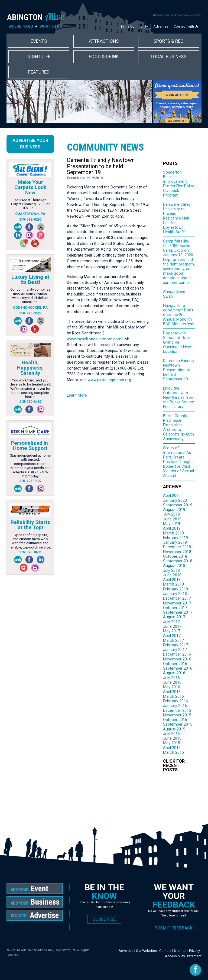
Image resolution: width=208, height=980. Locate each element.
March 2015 (173, 753)
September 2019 (178, 505)
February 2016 (175, 701)
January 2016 (175, 706)
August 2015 (174, 729)
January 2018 (175, 594)
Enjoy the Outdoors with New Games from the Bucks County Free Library (179, 398)
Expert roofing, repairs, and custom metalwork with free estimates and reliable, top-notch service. (30, 541)
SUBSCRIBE (104, 919)
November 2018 (177, 552)
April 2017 (172, 636)
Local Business (169, 57)
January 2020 (175, 501)
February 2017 (175, 645)
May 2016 (172, 687)
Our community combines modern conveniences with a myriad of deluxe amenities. (30, 296)
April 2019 (172, 528)
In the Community (134, 26)
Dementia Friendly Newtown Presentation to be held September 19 (179, 370)
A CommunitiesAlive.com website (176, 15)
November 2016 (177, 659)
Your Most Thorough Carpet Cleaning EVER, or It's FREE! (30, 204)
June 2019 (172, 519)
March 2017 (173, 641)
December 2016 (177, 654)
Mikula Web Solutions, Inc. (35, 950)
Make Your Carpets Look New (30, 187)
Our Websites (146, 951)
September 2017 (178, 612)
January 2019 (175, 542)
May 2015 (172, 743)
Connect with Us (186, 26)
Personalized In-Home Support (30, 446)
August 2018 (174, 566)
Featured (39, 72)
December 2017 (177, 598)
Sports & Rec (168, 41)
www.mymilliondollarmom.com (94, 339)
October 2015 (175, 720)
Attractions (104, 41)
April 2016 (172, 692)
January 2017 (175, 650)
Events (39, 41)
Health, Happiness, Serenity (30, 368)
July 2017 (171, 622)
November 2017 (177, 603)
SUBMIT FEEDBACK (174, 928)
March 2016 (173, 697)
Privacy (194, 951)
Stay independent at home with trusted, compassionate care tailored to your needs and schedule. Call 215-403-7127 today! (30, 466)
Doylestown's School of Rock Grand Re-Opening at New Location (177, 342)
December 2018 (177, 547)
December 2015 (177, 711)
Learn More (77, 395)
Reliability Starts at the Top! (30, 525)
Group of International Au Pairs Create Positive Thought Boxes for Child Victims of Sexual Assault (178, 462)
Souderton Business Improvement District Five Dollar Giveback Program (179, 184)
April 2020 (172, 496)
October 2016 (175, 664)
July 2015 (171, 734)
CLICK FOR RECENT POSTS (174, 765)
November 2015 (177, 715)
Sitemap (180, 951)
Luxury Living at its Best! (30, 280)
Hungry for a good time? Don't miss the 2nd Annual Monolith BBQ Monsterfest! (179, 315)
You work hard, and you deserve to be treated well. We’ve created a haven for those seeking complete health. (30, 388)
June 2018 (172, 575)
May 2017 (172, 631)
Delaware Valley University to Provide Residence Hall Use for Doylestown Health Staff (177, 218)
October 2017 (175, 608)
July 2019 (171, 514)
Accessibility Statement (183, 956)
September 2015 (178, 724)
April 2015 (172, 748)
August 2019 (174, 510)
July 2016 (171, 678)
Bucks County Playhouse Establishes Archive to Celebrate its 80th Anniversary (178, 427)
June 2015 (172, 738)
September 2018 (178, 561)
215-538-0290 (30, 219)
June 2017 (172, 627)
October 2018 (175, 557)
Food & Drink (104, 57)
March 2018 (173, 584)
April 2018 (172, 580)
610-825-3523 (30, 313)
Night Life (39, 57)
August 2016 (174, 673)
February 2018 (175, 589)
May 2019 (172, 524)
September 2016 (178, 668)
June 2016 (172, 682)
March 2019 (173, 533)
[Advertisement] (130, 795)
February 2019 (175, 538)
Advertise (161, 26)
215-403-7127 (30, 481)
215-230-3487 (30, 402)
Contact (165, 951)
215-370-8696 (30, 552)
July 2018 (171, 571)
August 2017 (174, 617)
